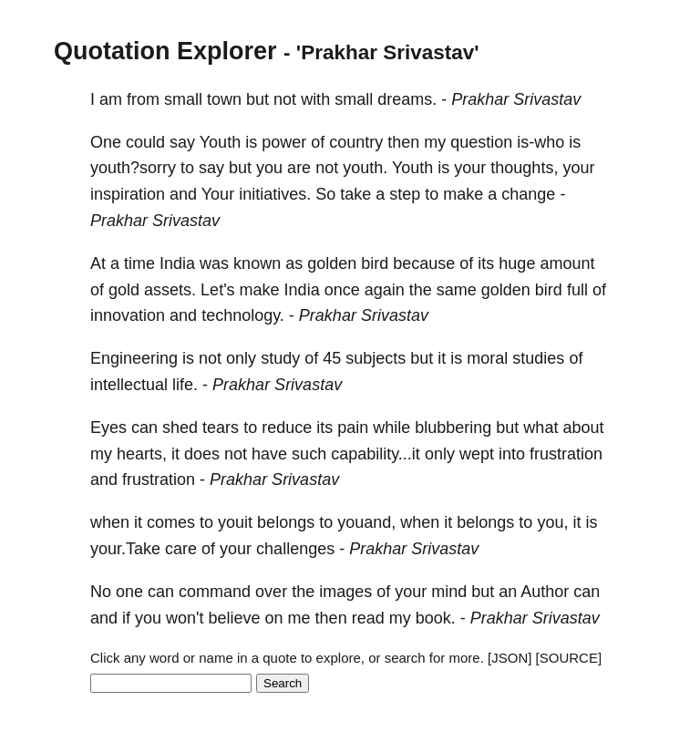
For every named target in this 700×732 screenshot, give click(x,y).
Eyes (108, 428)
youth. (365, 168)
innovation (128, 315)
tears (221, 428)
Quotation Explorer (165, 51)
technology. (243, 315)
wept (477, 454)
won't (185, 618)
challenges (295, 549)
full (577, 290)
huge (517, 263)
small (183, 99)
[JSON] (510, 658)
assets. (170, 290)
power (284, 142)
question (481, 142)
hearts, (142, 454)
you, (552, 522)
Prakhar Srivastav (516, 99)
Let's (217, 290)
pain (353, 428)
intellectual (129, 385)
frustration (566, 454)
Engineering (134, 358)
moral (487, 358)
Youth (220, 142)
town (224, 99)
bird (375, 263)
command (215, 592)
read (368, 618)
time (139, 263)
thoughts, (524, 168)
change (528, 194)
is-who (540, 142)
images (345, 592)
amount (567, 263)
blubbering (453, 428)
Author (545, 592)
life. (185, 385)
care (181, 549)
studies (538, 358)
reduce (287, 428)
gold (124, 290)
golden (332, 263)
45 (332, 358)
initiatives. (275, 194)
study (280, 358)
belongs (286, 522)
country (356, 142)
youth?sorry (133, 168)
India (177, 263)
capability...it (376, 454)
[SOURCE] (569, 658)
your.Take (125, 549)
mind (449, 592)
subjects (376, 358)
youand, (366, 522)
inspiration (128, 194)
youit (235, 522)
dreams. (407, 99)
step (405, 194)
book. (436, 618)
